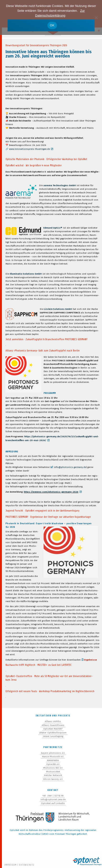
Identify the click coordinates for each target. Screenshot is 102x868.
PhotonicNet (53, 772)
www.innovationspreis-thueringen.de (29, 149)
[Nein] (96, 17)
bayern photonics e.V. (53, 753)
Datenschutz (27, 865)
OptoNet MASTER (53, 729)
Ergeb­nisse (91, 660)
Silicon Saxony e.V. (53, 779)
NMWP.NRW (53, 760)
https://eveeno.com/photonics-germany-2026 (51, 492)
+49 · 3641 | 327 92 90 (53, 796)
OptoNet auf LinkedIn (53, 803)
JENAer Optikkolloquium (53, 733)
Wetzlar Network (53, 775)
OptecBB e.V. (53, 764)
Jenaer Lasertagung (53, 736)
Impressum (10, 865)
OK (52, 25)
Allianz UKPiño (53, 721)
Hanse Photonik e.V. (53, 757)
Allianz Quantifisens (53, 725)
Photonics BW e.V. (53, 768)
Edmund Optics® (53, 228)
